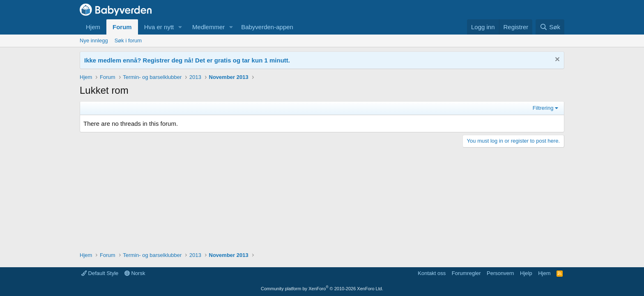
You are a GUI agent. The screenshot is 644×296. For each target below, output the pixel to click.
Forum (122, 27)
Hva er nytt (159, 27)
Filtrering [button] (543, 108)
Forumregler (466, 273)
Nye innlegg (94, 40)
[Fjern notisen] (556, 60)
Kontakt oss (432, 273)
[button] (180, 27)
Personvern (500, 273)
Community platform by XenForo (322, 289)
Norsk (135, 273)
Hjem (93, 27)
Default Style (100, 273)
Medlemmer (208, 27)
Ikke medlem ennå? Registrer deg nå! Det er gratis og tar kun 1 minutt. (187, 60)
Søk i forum (128, 40)
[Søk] (550, 27)
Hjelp (526, 273)
